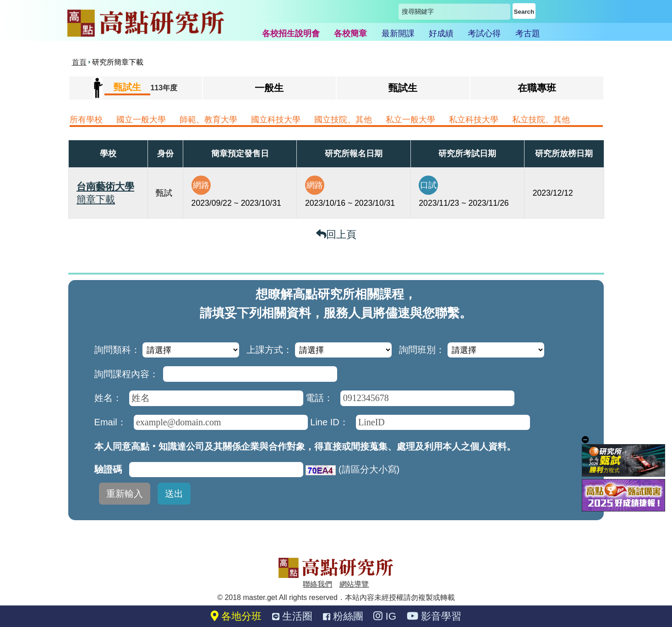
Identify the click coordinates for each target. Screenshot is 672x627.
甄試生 (403, 88)
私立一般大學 (410, 120)
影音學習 (434, 616)
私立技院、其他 (541, 120)
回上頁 (336, 234)
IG (385, 616)
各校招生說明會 (291, 33)
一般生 (269, 88)
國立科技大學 (276, 120)
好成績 (441, 33)
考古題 (528, 33)
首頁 (79, 62)
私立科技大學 (474, 120)
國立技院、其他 (343, 120)
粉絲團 (343, 616)
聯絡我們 (317, 584)
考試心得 (484, 33)
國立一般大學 (141, 120)
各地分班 (236, 616)
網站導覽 (354, 584)
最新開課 (398, 33)
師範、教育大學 (208, 120)
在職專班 (537, 88)
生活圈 (292, 616)
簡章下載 (96, 199)
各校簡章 (350, 33)
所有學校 (86, 120)
